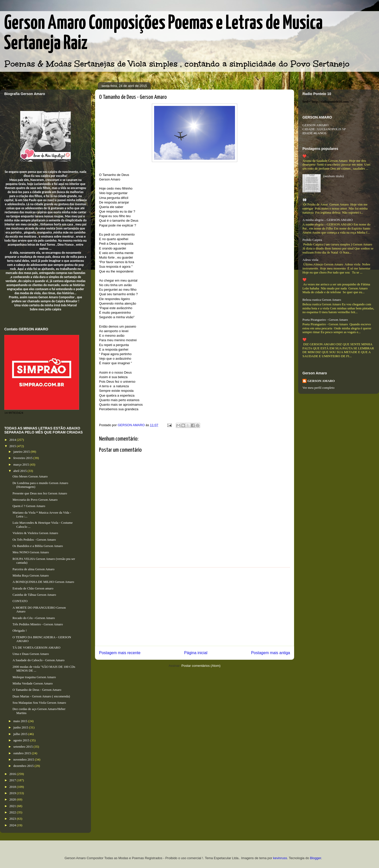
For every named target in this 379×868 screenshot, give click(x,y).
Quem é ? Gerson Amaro (29, 506)
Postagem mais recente (120, 653)
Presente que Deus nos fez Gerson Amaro (40, 493)
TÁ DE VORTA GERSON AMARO (36, 647)
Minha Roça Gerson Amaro (30, 575)
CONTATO (20, 601)
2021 (13, 806)
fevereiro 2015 (23, 458)
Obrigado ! (20, 631)
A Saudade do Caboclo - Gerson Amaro (38, 660)
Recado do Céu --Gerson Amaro (34, 618)
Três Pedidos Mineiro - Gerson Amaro (38, 624)
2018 (13, 787)
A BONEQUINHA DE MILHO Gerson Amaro (43, 582)
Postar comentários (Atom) (201, 666)
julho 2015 (21, 734)
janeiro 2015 (22, 452)
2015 (13, 446)
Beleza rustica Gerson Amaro (322, 300)
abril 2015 (20, 471)
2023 (13, 819)
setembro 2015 (23, 747)
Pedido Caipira (312, 240)
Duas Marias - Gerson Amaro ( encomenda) (41, 696)
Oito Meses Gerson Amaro (30, 476)
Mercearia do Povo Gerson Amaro (35, 500)
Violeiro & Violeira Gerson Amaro (35, 533)
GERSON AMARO (321, 381)
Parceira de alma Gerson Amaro (33, 569)
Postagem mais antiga (271, 653)
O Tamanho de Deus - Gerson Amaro (37, 690)
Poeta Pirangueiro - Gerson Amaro (325, 320)
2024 (13, 825)
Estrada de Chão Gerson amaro (33, 588)
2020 (13, 799)
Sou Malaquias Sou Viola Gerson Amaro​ (39, 703)
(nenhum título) (333, 176)
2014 (13, 440)
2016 (13, 774)
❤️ (304, 280)
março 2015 (22, 464)
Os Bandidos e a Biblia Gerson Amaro (38, 546)
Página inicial (196, 653)
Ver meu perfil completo (318, 388)
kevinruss (280, 858)
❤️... (306, 156)
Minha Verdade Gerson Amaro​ (32, 683)
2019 (13, 793)
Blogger (316, 858)
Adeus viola (310, 260)
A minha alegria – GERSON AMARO (328, 220)
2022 (13, 812)
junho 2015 (21, 727)
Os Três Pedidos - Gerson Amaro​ (34, 540)
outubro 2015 (23, 753)
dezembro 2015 (24, 766)
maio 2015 (21, 721)
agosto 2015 (22, 740)
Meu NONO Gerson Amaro (31, 552)
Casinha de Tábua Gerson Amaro (34, 595)
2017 (13, 780)
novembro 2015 (24, 759)
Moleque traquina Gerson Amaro (34, 677)
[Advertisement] (195, 607)
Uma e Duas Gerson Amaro (31, 654)
